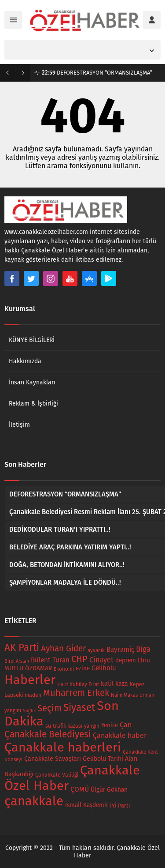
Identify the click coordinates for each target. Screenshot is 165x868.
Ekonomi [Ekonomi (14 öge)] (64, 669)
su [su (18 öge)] (48, 726)
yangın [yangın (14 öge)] (92, 726)
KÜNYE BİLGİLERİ (32, 340)
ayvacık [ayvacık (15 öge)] (96, 650)
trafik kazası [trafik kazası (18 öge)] (68, 726)
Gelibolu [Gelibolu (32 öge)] (104, 668)
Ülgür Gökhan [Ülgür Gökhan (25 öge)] (109, 790)
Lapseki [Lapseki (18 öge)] (14, 695)
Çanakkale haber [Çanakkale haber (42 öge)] (120, 735)
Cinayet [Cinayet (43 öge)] (101, 660)
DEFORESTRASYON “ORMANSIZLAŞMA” (97, 73)
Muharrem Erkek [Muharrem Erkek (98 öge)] (76, 693)
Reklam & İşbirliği (33, 404)
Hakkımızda (25, 361)
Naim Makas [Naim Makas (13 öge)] (124, 695)
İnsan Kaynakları (32, 382)
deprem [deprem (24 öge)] (126, 660)
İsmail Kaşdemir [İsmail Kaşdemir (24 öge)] (87, 805)
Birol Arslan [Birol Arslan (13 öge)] (17, 661)
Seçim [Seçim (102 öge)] (49, 708)
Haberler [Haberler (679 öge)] (30, 680)
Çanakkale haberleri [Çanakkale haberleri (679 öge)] (63, 747)
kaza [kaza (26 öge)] (122, 684)
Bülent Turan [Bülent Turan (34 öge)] (50, 660)
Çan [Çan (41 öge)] (126, 725)
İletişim (19, 425)
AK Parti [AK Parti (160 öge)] (22, 648)
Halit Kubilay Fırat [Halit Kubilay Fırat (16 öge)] (78, 684)
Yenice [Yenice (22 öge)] (110, 725)
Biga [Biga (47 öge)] (143, 649)
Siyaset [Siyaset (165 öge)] (79, 708)
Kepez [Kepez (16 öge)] (137, 684)
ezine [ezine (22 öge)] (83, 669)
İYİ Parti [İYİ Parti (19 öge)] (120, 806)
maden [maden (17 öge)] (33, 695)
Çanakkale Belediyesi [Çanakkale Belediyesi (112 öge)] (48, 734)
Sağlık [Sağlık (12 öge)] (29, 711)
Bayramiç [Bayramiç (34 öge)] (120, 650)
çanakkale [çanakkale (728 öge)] (34, 801)
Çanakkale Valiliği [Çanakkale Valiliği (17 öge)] (57, 775)
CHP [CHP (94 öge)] (79, 659)
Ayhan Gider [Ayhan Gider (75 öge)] (63, 648)
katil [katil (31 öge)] (107, 684)
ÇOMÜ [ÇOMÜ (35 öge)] (80, 789)
